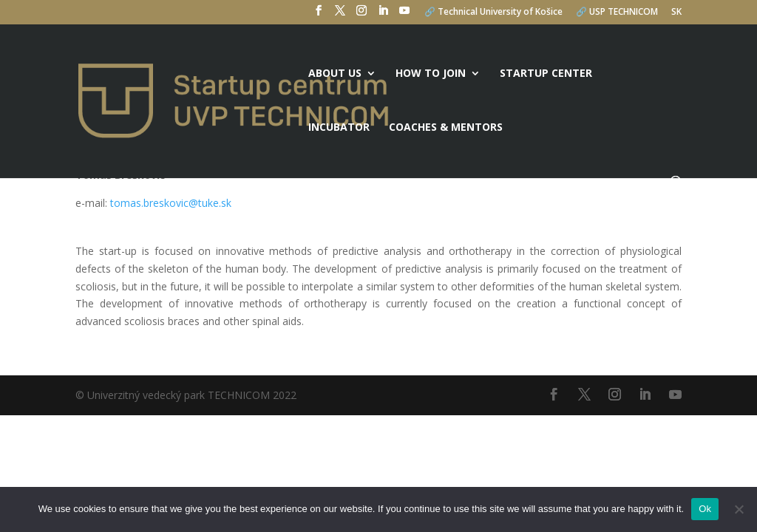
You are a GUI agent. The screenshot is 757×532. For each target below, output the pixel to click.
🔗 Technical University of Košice (493, 13)
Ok (705, 509)
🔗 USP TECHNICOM (617, 13)
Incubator (339, 128)
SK (676, 13)
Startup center (546, 74)
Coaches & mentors (446, 128)
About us (335, 74)
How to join (431, 74)
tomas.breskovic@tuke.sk (171, 203)
